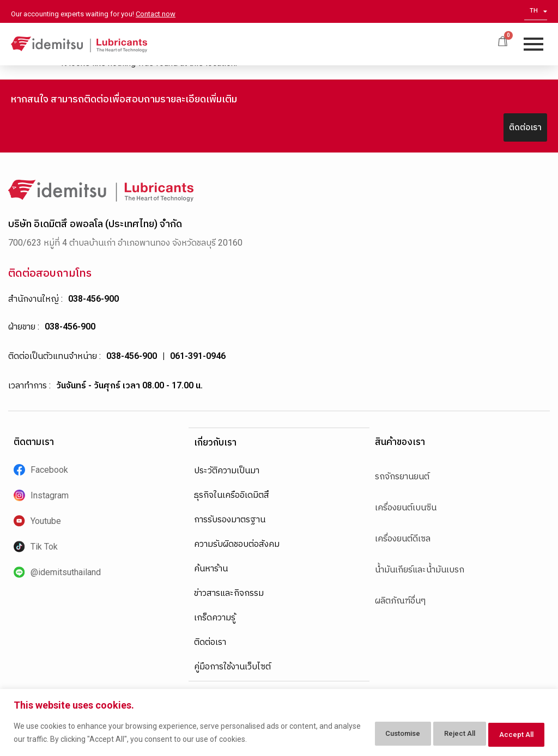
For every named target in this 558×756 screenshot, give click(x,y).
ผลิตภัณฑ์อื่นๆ (400, 600)
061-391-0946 (198, 356)
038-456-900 (93, 299)
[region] (279, 724)
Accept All (511, 734)
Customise (369, 734)
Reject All (441, 734)
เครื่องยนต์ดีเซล (403, 538)
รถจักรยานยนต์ (402, 476)
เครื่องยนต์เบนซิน (406, 507)
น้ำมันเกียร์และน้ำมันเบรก (420, 569)
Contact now (156, 14)
